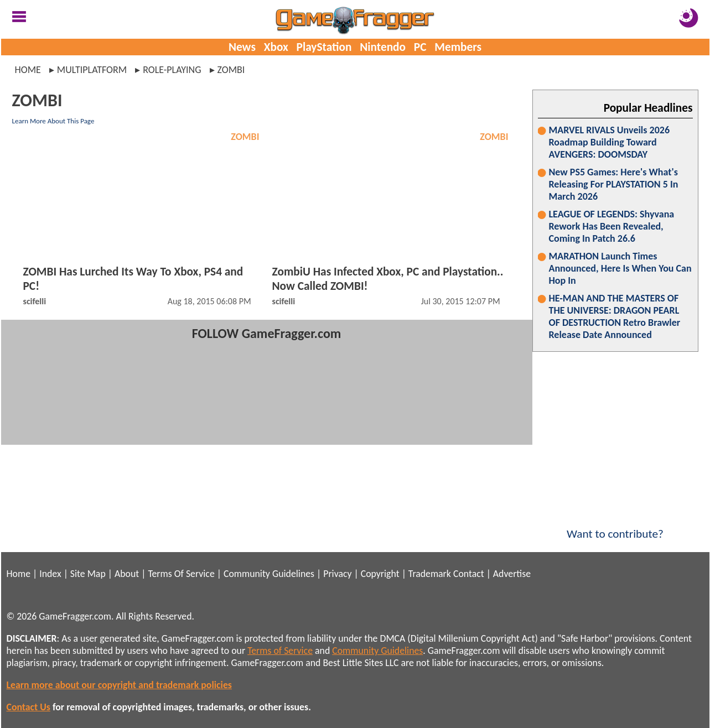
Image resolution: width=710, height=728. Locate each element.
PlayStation (324, 47)
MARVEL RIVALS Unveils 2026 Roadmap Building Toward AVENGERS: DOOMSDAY (610, 142)
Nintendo (383, 47)
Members (458, 47)
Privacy (337, 574)
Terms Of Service (181, 574)
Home (28, 70)
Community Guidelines (269, 574)
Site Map (88, 574)
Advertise (512, 574)
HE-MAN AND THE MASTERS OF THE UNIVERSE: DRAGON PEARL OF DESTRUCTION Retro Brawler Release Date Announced (615, 316)
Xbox (276, 47)
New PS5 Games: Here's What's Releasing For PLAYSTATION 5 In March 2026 (614, 184)
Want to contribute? (615, 527)
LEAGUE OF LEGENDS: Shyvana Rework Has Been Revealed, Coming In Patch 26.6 (612, 226)
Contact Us (28, 707)
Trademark (430, 574)
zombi (231, 70)
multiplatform (92, 70)
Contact (469, 574)
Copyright (380, 574)
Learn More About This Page (53, 121)
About (127, 574)
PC (420, 47)
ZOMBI (245, 137)
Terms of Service (280, 651)
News (242, 47)
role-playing (172, 70)
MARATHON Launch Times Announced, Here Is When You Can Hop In (620, 268)
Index (50, 574)
